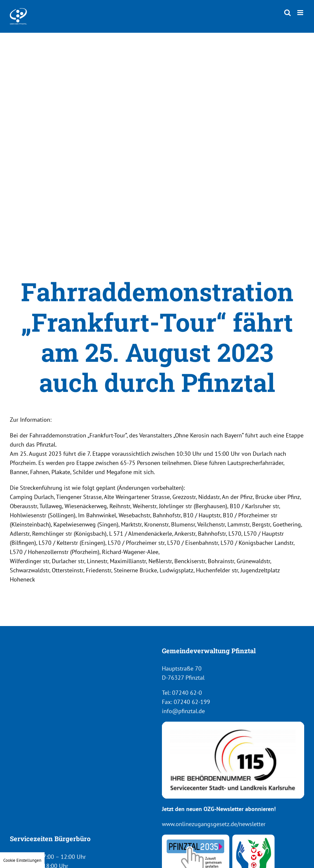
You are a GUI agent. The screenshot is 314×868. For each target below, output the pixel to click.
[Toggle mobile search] (287, 13)
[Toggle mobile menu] (301, 13)
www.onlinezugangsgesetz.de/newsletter (214, 824)
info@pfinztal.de (183, 711)
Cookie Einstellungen (22, 860)
